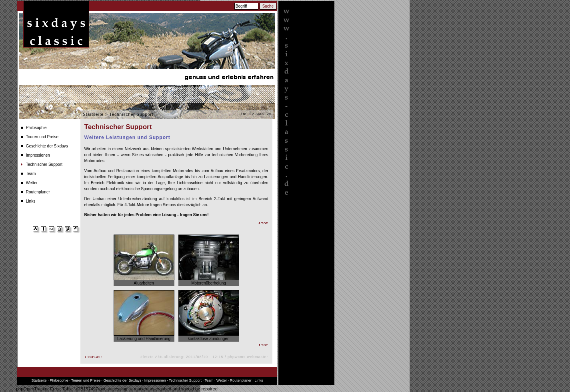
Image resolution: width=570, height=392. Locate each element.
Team (31, 174)
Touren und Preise (42, 137)
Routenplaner (38, 192)
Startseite (93, 114)
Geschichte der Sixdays (47, 146)
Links (31, 201)
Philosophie (36, 128)
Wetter (32, 183)
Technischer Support (44, 164)
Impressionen (38, 155)
